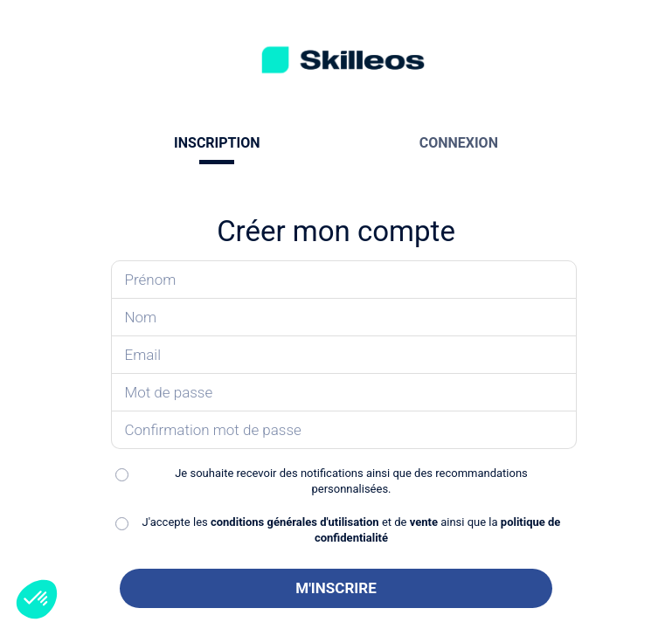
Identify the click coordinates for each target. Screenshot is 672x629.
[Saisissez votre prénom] (344, 280)
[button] (37, 599)
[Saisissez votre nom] (344, 318)
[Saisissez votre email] (344, 355)
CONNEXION (459, 143)
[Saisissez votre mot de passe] (344, 393)
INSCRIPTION (217, 143)
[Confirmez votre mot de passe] (344, 430)
